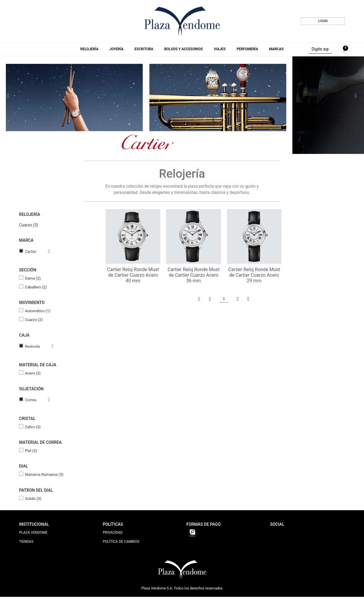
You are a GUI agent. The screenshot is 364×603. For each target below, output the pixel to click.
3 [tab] (183, 143)
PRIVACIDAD (113, 533)
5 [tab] (195, 143)
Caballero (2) (36, 287)
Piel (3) (31, 451)
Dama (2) (33, 278)
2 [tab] (177, 143)
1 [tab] (170, 143)
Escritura (144, 49)
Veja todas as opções (43, 251)
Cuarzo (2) (34, 320)
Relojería (89, 49)
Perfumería (247, 49)
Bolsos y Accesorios (184, 49)
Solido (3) (33, 499)
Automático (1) (38, 311)
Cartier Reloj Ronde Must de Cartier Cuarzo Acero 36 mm (194, 275)
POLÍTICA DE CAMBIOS (121, 542)
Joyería (117, 49)
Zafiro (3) (33, 427)
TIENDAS (26, 542)
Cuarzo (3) (29, 225)
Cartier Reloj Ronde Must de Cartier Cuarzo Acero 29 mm (254, 275)
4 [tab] (189, 143)
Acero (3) (33, 373)
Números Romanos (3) (44, 474)
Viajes (220, 49)
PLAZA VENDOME (33, 533)
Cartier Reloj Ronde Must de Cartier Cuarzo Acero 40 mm (133, 275)
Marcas (276, 49)
